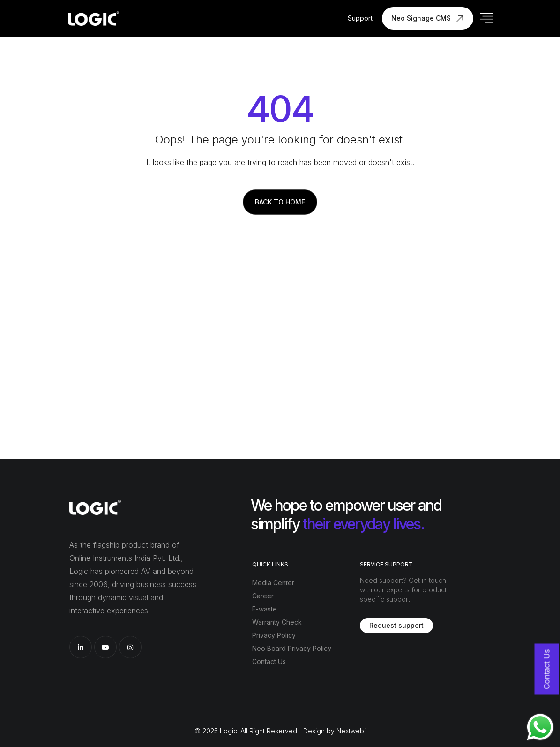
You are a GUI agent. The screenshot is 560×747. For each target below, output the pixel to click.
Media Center (273, 583)
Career (263, 596)
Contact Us (269, 661)
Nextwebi (351, 731)
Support (360, 18)
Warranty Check (277, 622)
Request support (396, 625)
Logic (228, 731)
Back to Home (280, 202)
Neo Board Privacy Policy (292, 648)
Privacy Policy (274, 635)
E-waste (265, 609)
